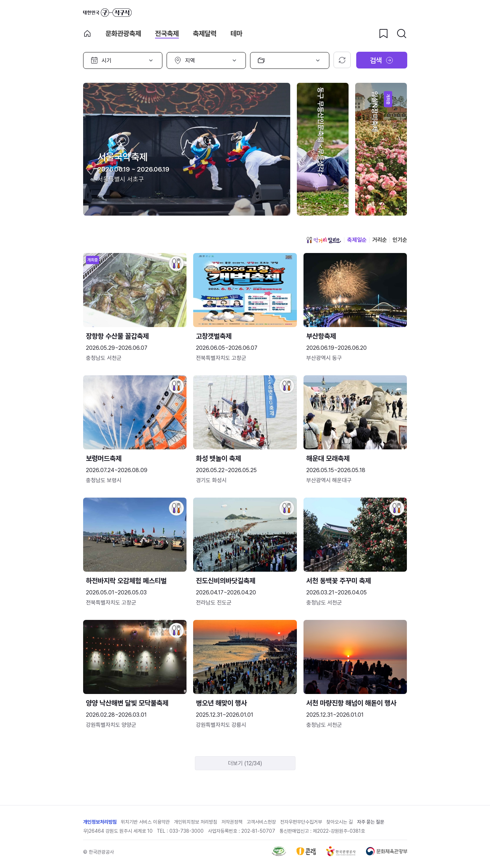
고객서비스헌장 (261, 822)
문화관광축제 (123, 34)
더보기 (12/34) (245, 763)
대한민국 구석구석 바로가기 (107, 13)
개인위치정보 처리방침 (196, 822)
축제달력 (205, 34)
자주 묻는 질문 (371, 822)
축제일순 (357, 240)
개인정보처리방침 (100, 822)
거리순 (380, 240)
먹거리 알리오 (324, 240)
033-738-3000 (187, 831)
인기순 (400, 240)
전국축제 (167, 34)
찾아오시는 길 (339, 822)
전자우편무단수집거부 (301, 822)
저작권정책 (232, 822)
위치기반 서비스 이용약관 (145, 822)
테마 (236, 34)
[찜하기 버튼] (383, 34)
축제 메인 (87, 34)
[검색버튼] (402, 34)
